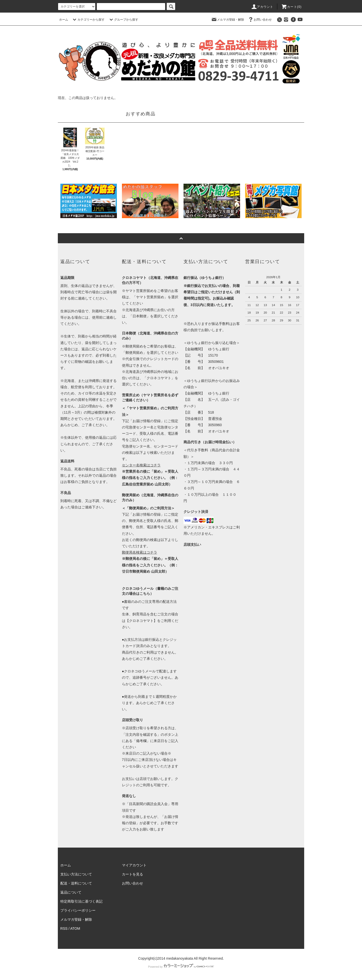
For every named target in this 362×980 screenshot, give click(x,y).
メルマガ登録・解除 (228, 20)
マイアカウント (134, 865)
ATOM (75, 928)
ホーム (64, 20)
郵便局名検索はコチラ (140, 552)
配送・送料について (76, 883)
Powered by (181, 967)
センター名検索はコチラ (141, 465)
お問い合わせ (260, 20)
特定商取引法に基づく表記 (81, 901)
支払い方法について (76, 874)
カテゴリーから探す (88, 20)
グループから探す (123, 20)
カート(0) (291, 7)
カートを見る (132, 874)
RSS (64, 928)
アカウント (262, 7)
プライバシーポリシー (78, 910)
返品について (71, 892)
